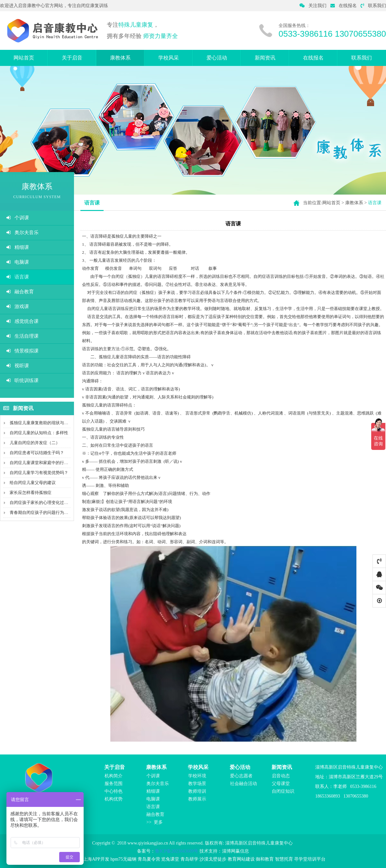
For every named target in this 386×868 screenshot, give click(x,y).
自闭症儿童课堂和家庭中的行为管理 (43, 463)
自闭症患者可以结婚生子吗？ (37, 453)
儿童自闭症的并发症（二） (35, 443)
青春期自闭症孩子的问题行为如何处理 (45, 512)
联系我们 (373, 6)
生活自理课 (23, 336)
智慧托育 (284, 859)
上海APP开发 (96, 859)
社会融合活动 (244, 784)
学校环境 (197, 776)
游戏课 (18, 306)
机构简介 (114, 776)
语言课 (18, 277)
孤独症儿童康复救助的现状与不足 (41, 423)
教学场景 (197, 784)
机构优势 (114, 799)
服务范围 (114, 784)
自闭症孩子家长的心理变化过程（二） (45, 503)
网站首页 (24, 58)
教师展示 (197, 799)
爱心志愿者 (241, 776)
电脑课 (18, 262)
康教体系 (120, 58)
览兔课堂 (170, 859)
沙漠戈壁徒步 (213, 859)
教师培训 (197, 791)
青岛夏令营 (149, 859)
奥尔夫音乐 (23, 233)
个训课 (18, 218)
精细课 (18, 247)
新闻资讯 (265, 58)
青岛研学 (189, 859)
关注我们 (313, 6)
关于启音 (72, 58)
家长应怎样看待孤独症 (31, 493)
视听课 (18, 366)
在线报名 (344, 6)
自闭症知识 (283, 791)
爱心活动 (217, 58)
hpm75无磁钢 (123, 859)
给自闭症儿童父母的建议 (33, 483)
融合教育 (20, 292)
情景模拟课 (23, 351)
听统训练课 (23, 380)
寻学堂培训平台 (310, 859)
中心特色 (114, 791)
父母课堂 (281, 784)
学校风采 (169, 58)
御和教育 (265, 859)
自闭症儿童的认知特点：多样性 (39, 433)
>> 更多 (155, 822)
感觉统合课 (23, 321)
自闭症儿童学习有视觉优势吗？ (39, 473)
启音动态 (281, 776)
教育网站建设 (241, 859)
